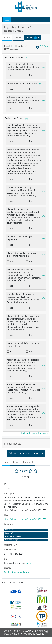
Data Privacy (42, 631)
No (30, 75)
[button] (32, 38)
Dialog (15, 462)
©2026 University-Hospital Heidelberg (24, 634)
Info (6, 462)
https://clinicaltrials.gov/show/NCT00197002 (26, 519)
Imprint (17, 631)
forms (42, 47)
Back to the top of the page (35, 433)
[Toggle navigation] (7, 19)
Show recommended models (26, 453)
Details (18, 38)
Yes (11, 75)
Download (28, 462)
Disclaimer (28, 631)
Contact (8, 631)
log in (28, 563)
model (7, 38)
